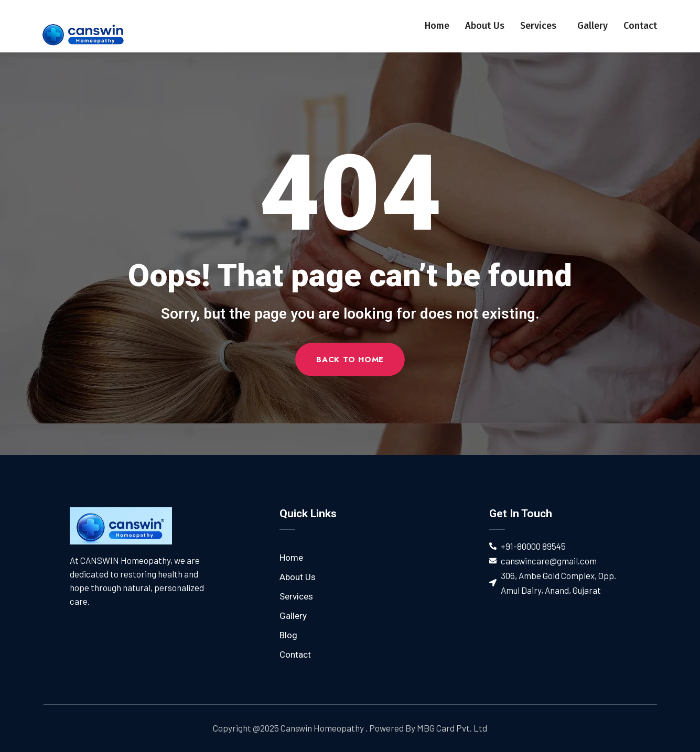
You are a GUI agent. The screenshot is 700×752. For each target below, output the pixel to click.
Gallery (593, 26)
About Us (485, 26)
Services (541, 26)
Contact (640, 26)
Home (437, 26)
